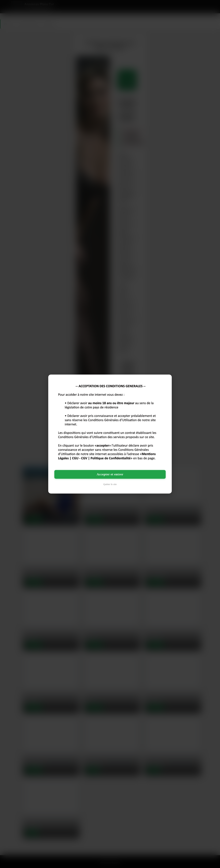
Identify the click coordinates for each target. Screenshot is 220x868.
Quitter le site (110, 484)
